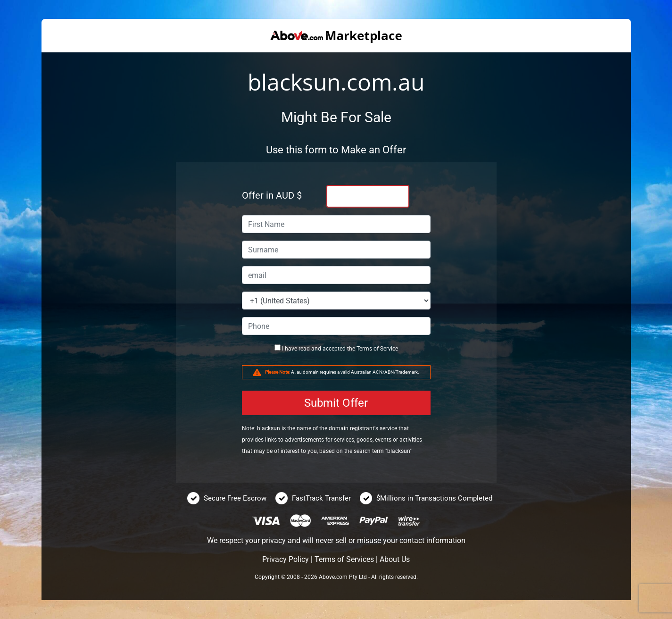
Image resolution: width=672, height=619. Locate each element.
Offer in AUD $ (272, 195)
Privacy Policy (286, 559)
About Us (395, 559)
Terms (364, 349)
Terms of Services (344, 559)
